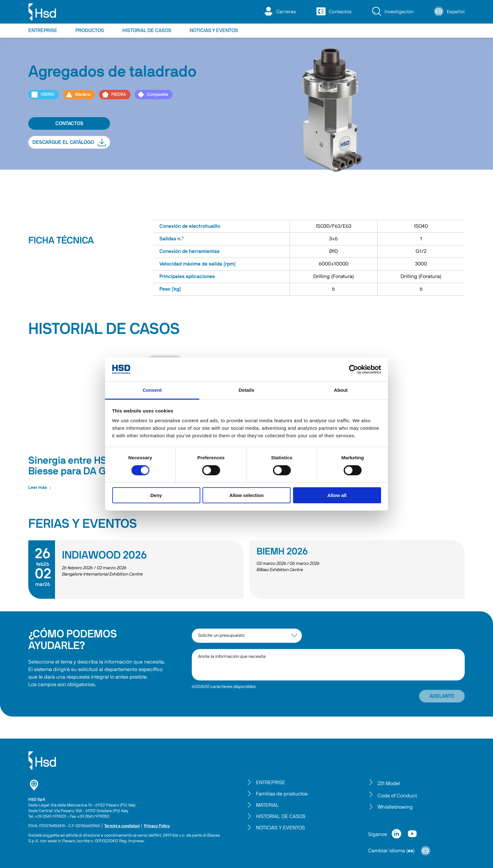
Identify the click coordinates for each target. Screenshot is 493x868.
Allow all (337, 495)
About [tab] (341, 390)
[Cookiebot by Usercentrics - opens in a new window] (354, 369)
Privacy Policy (157, 826)
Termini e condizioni (122, 826)
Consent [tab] (152, 390)
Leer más (40, 488)
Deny (156, 495)
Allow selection (246, 495)
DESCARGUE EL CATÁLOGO (69, 142)
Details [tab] (246, 390)
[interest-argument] (247, 636)
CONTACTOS (69, 123)
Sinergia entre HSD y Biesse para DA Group (78, 466)
